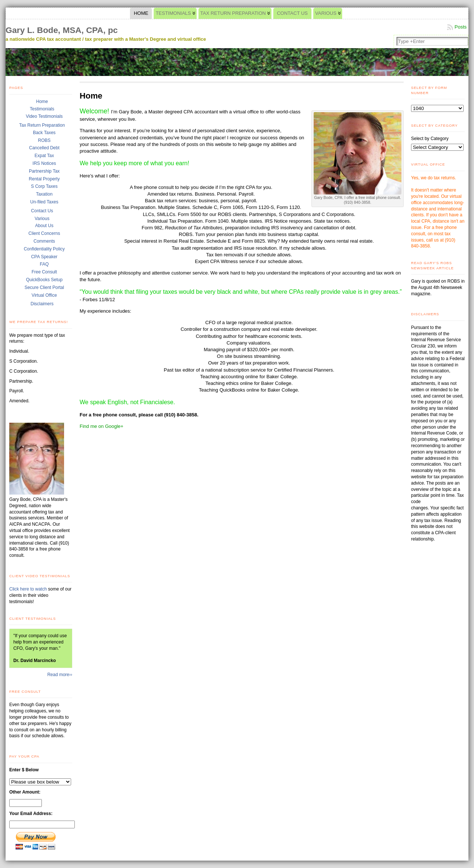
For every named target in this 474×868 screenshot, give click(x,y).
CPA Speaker (44, 257)
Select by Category (430, 139)
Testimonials (42, 109)
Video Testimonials (44, 116)
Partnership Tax (44, 171)
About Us (44, 226)
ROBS (44, 140)
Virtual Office (44, 295)
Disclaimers (42, 304)
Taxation (44, 194)
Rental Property (44, 179)
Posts (460, 27)
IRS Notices (44, 163)
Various (42, 219)
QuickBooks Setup (44, 280)
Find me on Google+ (101, 426)
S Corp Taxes (44, 186)
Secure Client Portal (44, 287)
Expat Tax (44, 156)
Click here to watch (29, 589)
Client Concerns (44, 233)
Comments (44, 241)
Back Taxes (44, 133)
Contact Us (42, 211)
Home (42, 102)
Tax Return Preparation (42, 125)
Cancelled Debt (44, 148)
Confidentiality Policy (44, 249)
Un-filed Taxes (44, 202)
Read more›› (60, 675)
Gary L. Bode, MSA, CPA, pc (62, 30)
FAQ (44, 264)
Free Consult (44, 272)
